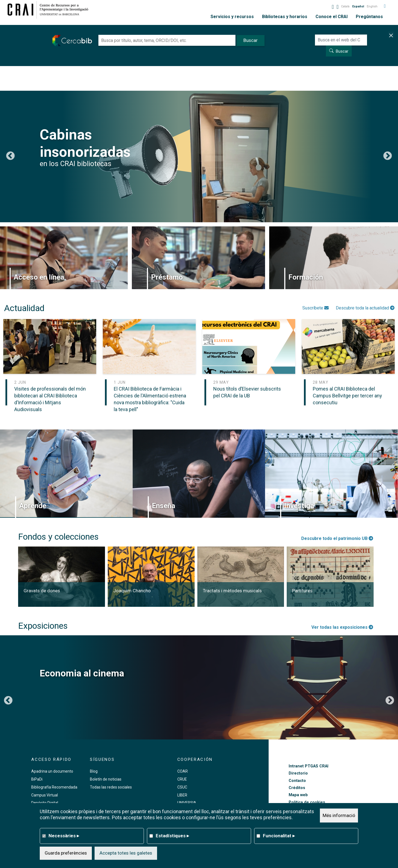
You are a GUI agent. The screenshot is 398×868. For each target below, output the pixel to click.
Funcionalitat (279, 836)
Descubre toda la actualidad (365, 308)
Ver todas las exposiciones (342, 627)
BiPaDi (37, 779)
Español (358, 6)
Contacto (297, 781)
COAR (183, 771)
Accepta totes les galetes (126, 853)
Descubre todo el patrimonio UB (337, 538)
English (372, 6)
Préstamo (167, 277)
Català (345, 6)
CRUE (182, 779)
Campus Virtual (45, 795)
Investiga (299, 506)
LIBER (182, 795)
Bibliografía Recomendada (54, 787)
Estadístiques (172, 836)
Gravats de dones (42, 591)
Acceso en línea (39, 277)
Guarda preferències (66, 853)
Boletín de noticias (106, 779)
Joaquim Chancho (132, 591)
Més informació (339, 815)
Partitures (302, 591)
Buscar (342, 51)
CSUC (182, 787)
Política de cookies (307, 802)
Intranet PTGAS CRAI (309, 766)
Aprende (33, 506)
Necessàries (64, 836)
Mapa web (298, 795)
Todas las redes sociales (111, 787)
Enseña (164, 506)
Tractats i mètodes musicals (232, 591)
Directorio (298, 773)
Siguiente (388, 156)
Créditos (297, 788)
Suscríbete (315, 308)
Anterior (10, 156)
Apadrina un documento (52, 771)
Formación (306, 277)
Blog (94, 771)
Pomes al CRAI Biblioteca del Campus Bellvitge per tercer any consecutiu (347, 396)
